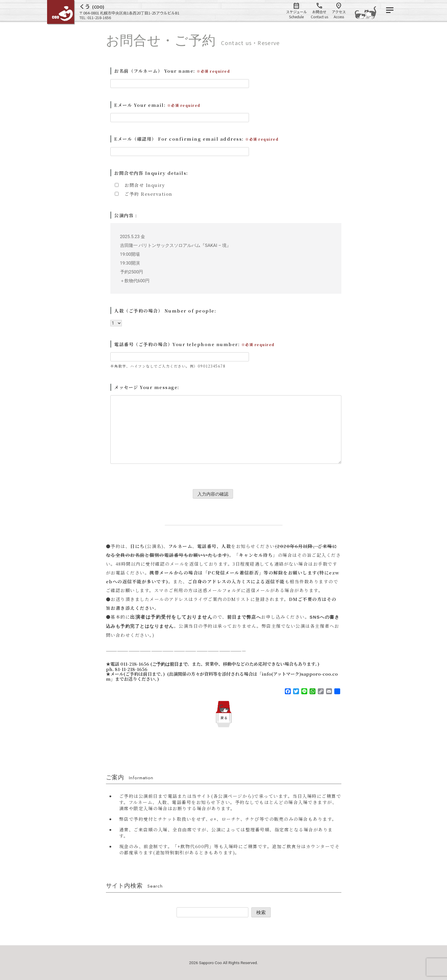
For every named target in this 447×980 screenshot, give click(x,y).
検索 (261, 912)
